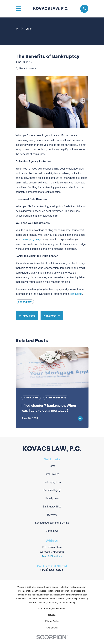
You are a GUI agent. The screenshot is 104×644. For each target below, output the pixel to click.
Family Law (52, 498)
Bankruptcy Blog (52, 507)
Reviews (52, 515)
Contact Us (52, 531)
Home (52, 466)
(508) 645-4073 (52, 570)
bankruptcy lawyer (32, 239)
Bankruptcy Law (52, 482)
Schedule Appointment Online (52, 523)
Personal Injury (52, 490)
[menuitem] (52, 615)
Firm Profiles (52, 474)
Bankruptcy (25, 302)
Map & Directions (52, 556)
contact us (76, 294)
